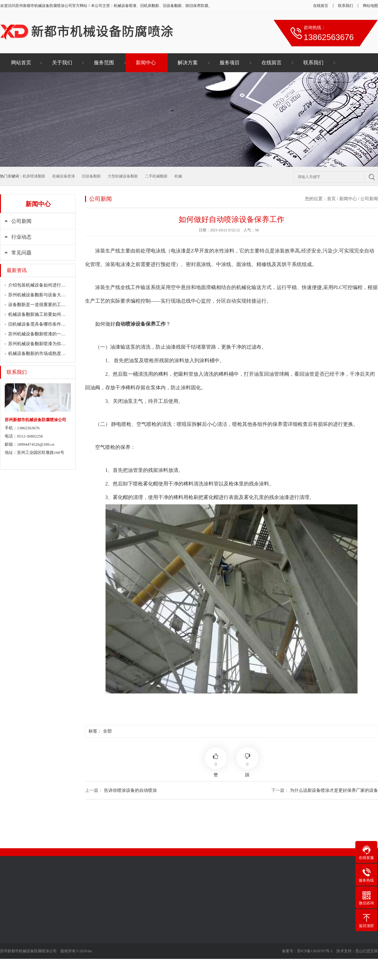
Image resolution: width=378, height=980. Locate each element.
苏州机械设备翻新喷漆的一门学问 (41, 334)
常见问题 (21, 253)
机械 (178, 176)
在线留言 (321, 6)
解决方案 (188, 63)
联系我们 (346, 6)
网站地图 (370, 6)
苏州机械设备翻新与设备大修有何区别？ (48, 295)
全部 (107, 731)
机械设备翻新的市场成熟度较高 (39, 354)
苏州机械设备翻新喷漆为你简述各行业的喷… (52, 344)
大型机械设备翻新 (123, 176)
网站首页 (21, 63)
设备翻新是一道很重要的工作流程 (41, 305)
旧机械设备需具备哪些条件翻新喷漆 (43, 324)
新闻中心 (146, 63)
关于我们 (62, 63)
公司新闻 (21, 221)
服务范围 (104, 63)
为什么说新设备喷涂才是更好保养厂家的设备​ (334, 790)
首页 (331, 199)
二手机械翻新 (156, 176)
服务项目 (230, 63)
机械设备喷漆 (64, 176)
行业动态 (21, 237)
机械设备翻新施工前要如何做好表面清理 (48, 314)
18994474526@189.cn (36, 444)
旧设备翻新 (91, 176)
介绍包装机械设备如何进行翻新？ (41, 285)
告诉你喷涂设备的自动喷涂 (130, 790)
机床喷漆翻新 (34, 176)
